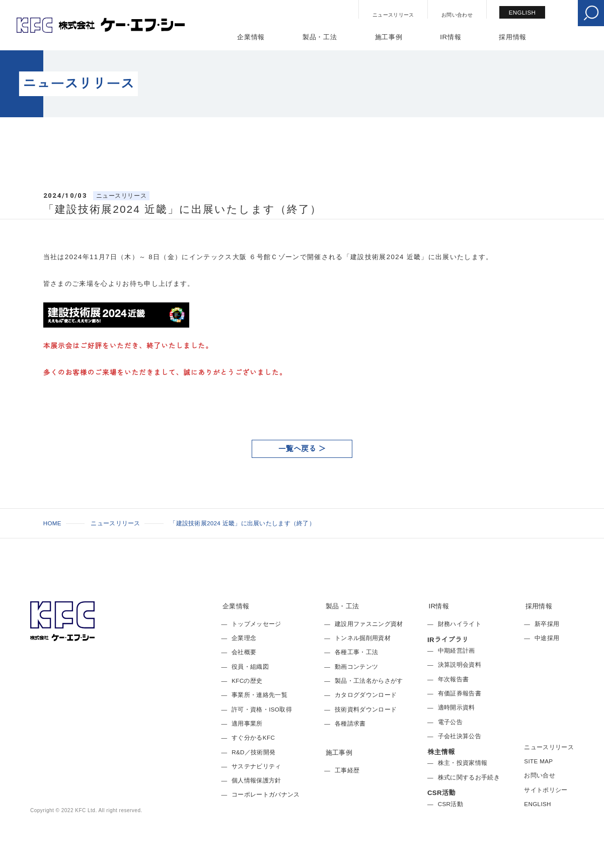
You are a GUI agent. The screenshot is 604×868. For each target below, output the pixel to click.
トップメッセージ (256, 624)
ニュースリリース (393, 15)
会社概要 (244, 652)
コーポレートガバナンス (266, 794)
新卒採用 (547, 624)
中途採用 (547, 638)
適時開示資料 (457, 707)
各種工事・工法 (356, 652)
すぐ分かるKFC (253, 737)
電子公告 (450, 722)
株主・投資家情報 (463, 763)
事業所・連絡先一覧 (259, 695)
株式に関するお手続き (469, 777)
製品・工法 (320, 37)
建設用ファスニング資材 (369, 624)
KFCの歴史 (247, 681)
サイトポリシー (546, 790)
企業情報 (251, 37)
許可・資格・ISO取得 (262, 709)
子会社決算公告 (460, 736)
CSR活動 (450, 804)
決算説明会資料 (460, 664)
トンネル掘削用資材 (363, 638)
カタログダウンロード (366, 695)
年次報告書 (454, 679)
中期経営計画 (457, 650)
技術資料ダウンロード (366, 709)
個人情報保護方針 (256, 780)
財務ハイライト (460, 624)
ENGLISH (522, 12)
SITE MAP (538, 761)
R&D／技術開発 (253, 752)
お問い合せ (540, 775)
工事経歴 (347, 770)
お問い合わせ (457, 15)
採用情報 (513, 37)
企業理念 (244, 638)
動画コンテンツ (356, 666)
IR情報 (450, 37)
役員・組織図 (250, 666)
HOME (52, 523)
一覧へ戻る (297, 449)
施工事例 (389, 37)
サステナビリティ (256, 766)
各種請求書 (350, 723)
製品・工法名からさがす (369, 681)
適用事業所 (247, 723)
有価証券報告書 (460, 693)
